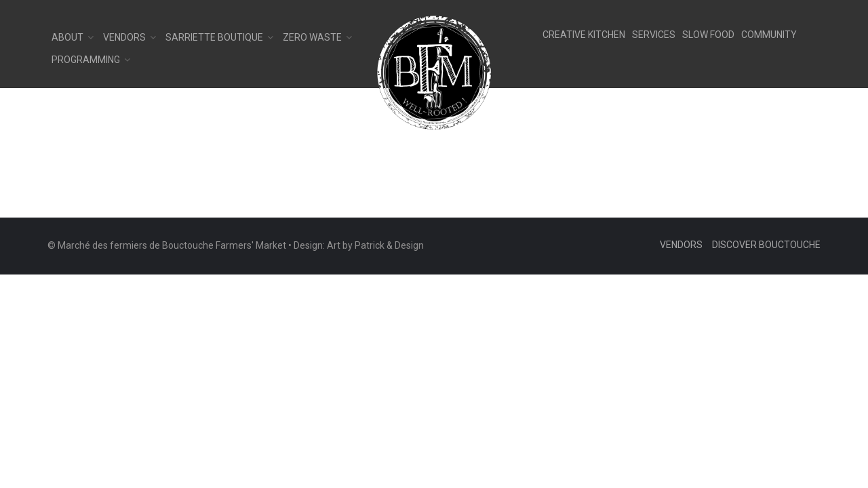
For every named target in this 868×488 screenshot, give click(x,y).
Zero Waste (312, 37)
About (67, 37)
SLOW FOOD (708, 35)
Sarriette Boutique (214, 37)
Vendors (124, 37)
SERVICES (654, 35)
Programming (86, 60)
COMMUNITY (769, 35)
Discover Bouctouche (766, 245)
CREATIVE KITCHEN (584, 35)
